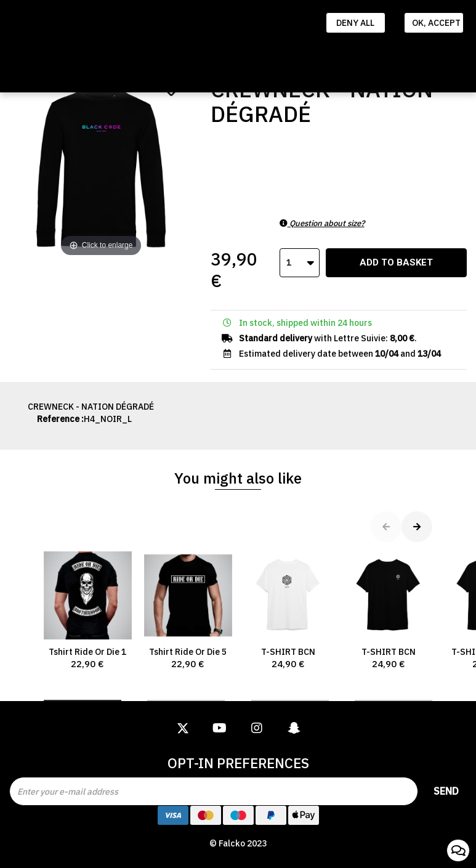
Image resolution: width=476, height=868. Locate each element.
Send (446, 791)
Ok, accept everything (438, 23)
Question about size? (322, 223)
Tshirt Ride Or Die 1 (88, 611)
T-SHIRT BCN (288, 611)
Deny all (355, 23)
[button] (83, 700)
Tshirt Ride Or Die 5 (188, 611)
